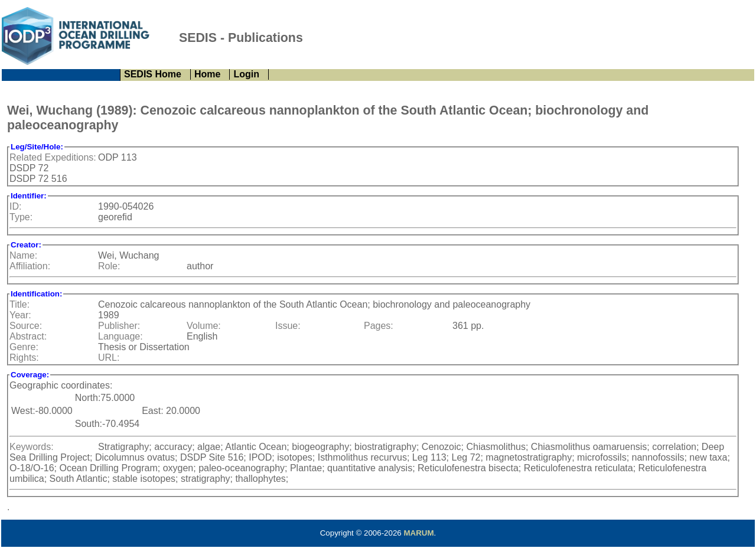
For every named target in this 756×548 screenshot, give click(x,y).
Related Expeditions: (53, 157)
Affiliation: (30, 266)
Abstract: (28, 336)
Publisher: (119, 326)
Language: (120, 336)
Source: (26, 326)
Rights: (24, 358)
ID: (15, 206)
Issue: (288, 326)
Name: (23, 255)
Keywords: (32, 447)
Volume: (204, 326)
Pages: (379, 326)
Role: (109, 266)
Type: (21, 217)
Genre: (24, 347)
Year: (20, 315)
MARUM (418, 533)
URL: (109, 358)
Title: (19, 304)
